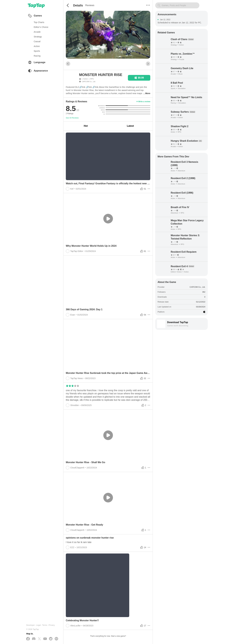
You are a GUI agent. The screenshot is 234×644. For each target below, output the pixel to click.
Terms (45, 625)
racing (37, 56)
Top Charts (39, 22)
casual (37, 41)
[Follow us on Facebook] (28, 639)
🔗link (82, 87)
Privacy (52, 625)
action (37, 46)
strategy (38, 37)
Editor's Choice (41, 27)
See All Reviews (72, 118)
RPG (92, 79)
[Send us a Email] (56, 639)
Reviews (90, 5)
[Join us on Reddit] (51, 639)
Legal (38, 625)
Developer (31, 625)
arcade (37, 32)
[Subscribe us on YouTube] (45, 639)
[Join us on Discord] (34, 639)
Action (86, 79)
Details (78, 5)
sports (37, 51)
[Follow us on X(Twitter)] (39, 639)
